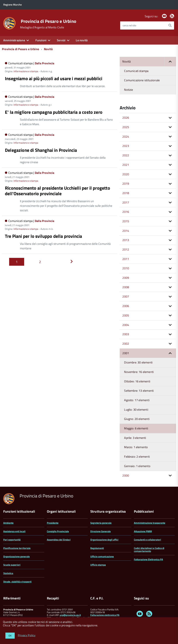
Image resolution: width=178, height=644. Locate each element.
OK (10, 636)
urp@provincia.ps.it (70, 615)
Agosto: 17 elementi (137, 400)
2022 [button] (126, 155)
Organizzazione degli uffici (104, 540)
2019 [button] (126, 184)
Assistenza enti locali (14, 531)
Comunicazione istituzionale (142, 80)
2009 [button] (126, 278)
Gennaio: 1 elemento (137, 466)
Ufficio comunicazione (102, 556)
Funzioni (41, 40)
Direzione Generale (101, 531)
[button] (170, 62)
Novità (48, 49)
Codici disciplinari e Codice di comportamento (149, 550)
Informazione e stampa (26, 71)
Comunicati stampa (136, 71)
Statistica (8, 573)
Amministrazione (14, 40)
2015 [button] (126, 221)
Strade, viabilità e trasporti (17, 582)
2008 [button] (126, 287)
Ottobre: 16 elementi (137, 381)
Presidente (53, 523)
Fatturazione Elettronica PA (148, 559)
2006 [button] (126, 306)
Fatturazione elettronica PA (105, 615)
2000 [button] (126, 475)
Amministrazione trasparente (150, 523)
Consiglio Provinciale (58, 531)
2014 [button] (126, 231)
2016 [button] (126, 212)
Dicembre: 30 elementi (138, 362)
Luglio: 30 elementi (136, 410)
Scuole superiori (12, 565)
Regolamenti (97, 548)
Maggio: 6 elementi (136, 428)
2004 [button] (126, 325)
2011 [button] (126, 259)
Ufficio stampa (98, 565)
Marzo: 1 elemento (136, 447)
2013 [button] (126, 240)
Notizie (129, 90)
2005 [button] (126, 315)
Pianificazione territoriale (17, 548)
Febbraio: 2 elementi (137, 457)
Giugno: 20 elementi (137, 419)
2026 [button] (126, 118)
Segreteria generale (101, 523)
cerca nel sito (129, 25)
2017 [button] (126, 202)
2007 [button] (126, 296)
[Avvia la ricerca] (170, 25)
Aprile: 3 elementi (135, 438)
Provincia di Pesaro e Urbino (49, 21)
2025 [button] (126, 127)
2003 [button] (126, 334)
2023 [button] (126, 146)
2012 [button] (126, 249)
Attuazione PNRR (143, 531)
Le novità (82, 40)
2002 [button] (126, 344)
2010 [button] (126, 268)
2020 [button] (126, 174)
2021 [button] (126, 165)
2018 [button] (126, 193)
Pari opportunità (12, 540)
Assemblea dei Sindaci (59, 540)
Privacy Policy (27, 635)
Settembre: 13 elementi (139, 391)
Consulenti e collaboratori (147, 540)
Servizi (61, 40)
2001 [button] (126, 353)
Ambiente (8, 523)
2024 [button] (126, 137)
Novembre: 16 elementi (139, 372)
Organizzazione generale (16, 556)
